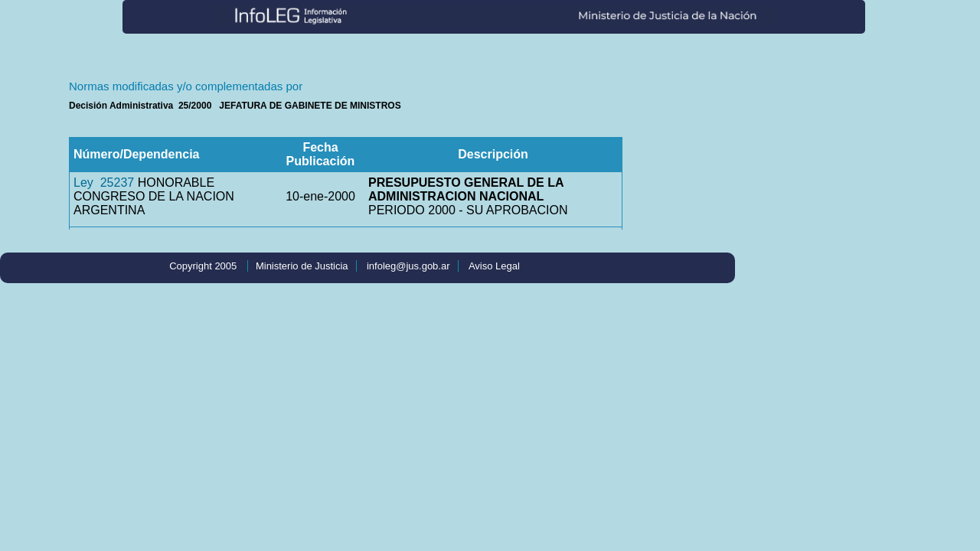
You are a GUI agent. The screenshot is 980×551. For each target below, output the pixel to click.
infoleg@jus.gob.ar (408, 266)
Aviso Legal (494, 266)
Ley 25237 (104, 183)
